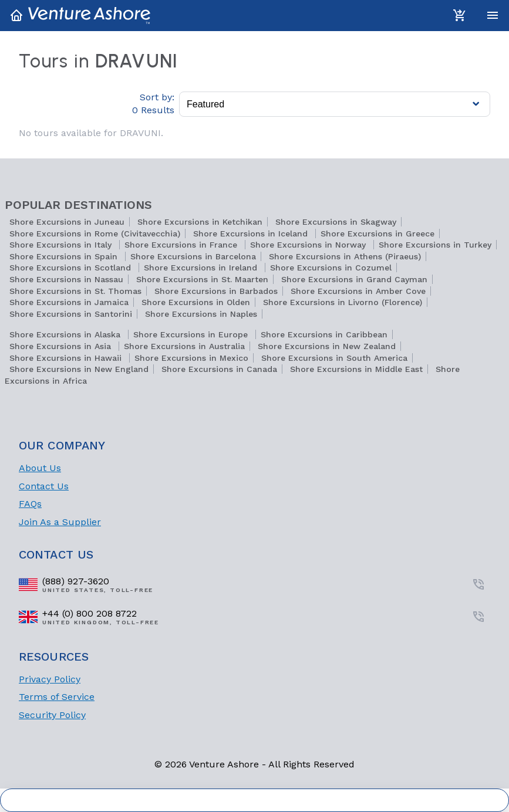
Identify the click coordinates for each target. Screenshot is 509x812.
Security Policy (52, 715)
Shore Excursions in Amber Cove (358, 291)
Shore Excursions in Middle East (356, 369)
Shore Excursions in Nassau (66, 279)
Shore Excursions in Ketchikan (200, 222)
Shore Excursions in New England (79, 369)
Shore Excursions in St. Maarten (202, 279)
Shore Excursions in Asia (62, 346)
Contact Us (44, 486)
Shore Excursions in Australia (184, 346)
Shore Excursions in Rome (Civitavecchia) (95, 234)
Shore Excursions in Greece (377, 234)
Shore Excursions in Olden (196, 302)
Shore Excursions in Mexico (191, 358)
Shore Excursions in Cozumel (331, 268)
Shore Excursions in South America (334, 358)
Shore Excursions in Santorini (71, 314)
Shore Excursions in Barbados (216, 291)
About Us (40, 468)
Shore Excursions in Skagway (336, 222)
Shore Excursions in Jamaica (69, 302)
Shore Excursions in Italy (62, 245)
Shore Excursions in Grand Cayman (354, 279)
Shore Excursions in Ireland (202, 268)
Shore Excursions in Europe (192, 334)
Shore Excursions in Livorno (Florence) (343, 302)
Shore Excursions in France (182, 245)
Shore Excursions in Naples (201, 314)
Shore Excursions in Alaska (66, 334)
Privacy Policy (50, 679)
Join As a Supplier (60, 522)
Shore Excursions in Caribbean (324, 334)
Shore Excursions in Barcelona (193, 256)
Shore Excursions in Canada (219, 369)
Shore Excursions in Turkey (435, 245)
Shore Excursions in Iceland (252, 234)
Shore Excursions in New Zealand (327, 346)
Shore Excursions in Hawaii (67, 358)
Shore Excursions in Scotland (72, 268)
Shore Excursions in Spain (65, 256)
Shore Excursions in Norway (309, 245)
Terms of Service (57, 697)
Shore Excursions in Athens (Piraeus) (345, 256)
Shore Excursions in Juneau (67, 222)
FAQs (30, 504)
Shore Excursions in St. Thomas (75, 291)
